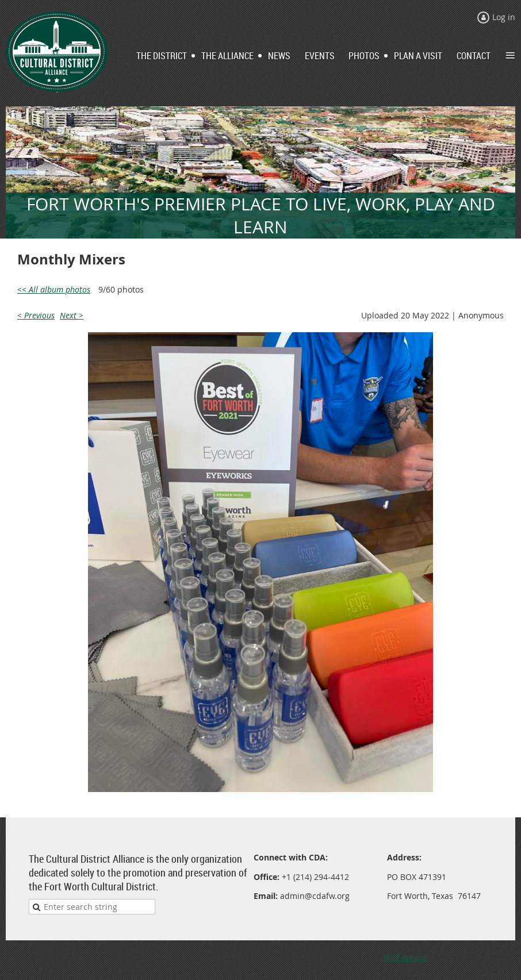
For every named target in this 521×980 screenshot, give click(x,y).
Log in (504, 17)
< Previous (36, 315)
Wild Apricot (405, 957)
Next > (72, 315)
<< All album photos (54, 289)
